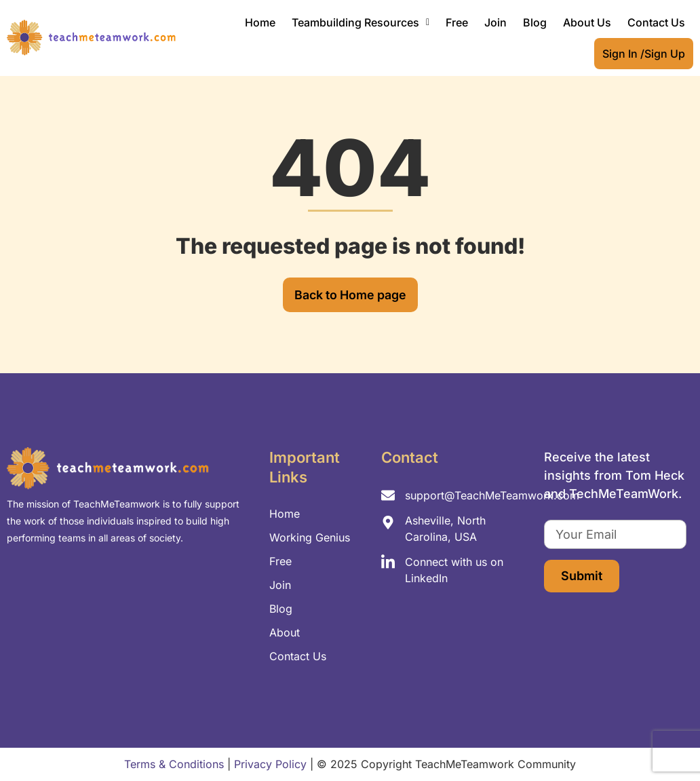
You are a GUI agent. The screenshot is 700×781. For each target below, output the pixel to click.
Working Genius (310, 537)
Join (495, 22)
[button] (361, 22)
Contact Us (656, 22)
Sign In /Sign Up (644, 54)
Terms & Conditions (174, 764)
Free (457, 22)
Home (260, 22)
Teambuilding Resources (361, 22)
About (285, 632)
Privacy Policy (270, 764)
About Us (587, 22)
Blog (535, 22)
